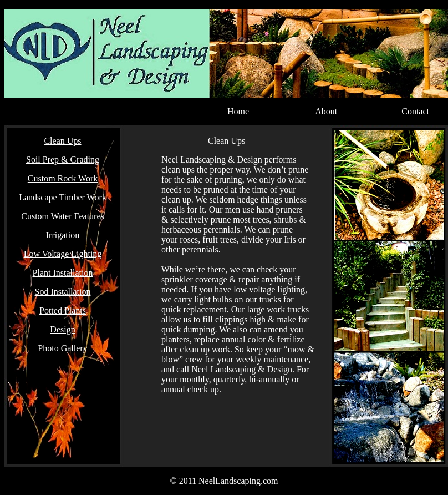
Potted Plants (63, 310)
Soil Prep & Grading (63, 160)
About (326, 111)
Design (62, 329)
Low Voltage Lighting (63, 254)
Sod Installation (63, 292)
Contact (415, 111)
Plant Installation (63, 273)
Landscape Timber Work (63, 197)
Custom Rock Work (63, 178)
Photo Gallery (62, 348)
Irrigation (63, 235)
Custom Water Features (63, 216)
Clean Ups (62, 141)
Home (238, 111)
